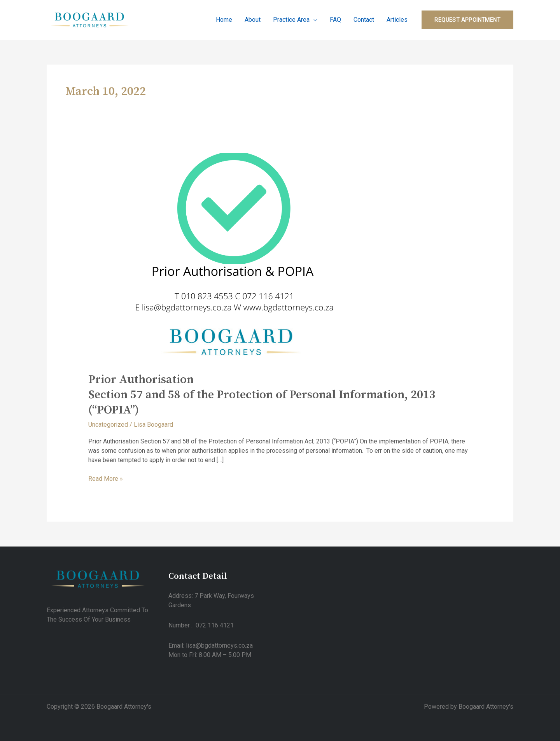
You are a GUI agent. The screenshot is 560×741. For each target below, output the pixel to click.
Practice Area (291, 20)
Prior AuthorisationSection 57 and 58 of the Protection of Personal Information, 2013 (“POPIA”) (262, 395)
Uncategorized (108, 425)
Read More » (106, 478)
